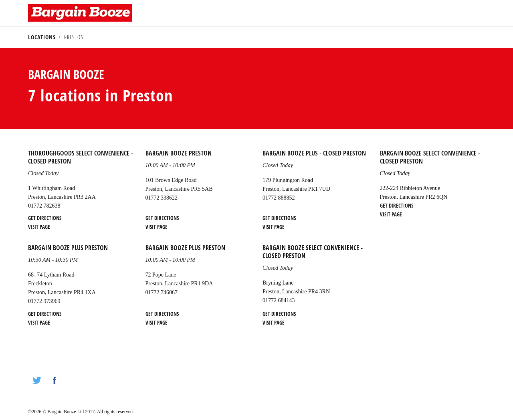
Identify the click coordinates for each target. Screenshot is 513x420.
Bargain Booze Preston (179, 153)
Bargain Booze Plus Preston (68, 248)
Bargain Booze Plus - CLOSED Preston (314, 153)
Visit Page (39, 227)
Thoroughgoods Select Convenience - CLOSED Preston (81, 157)
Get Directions (45, 218)
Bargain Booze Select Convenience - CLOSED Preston (430, 157)
